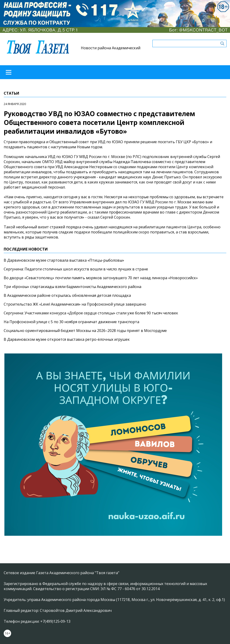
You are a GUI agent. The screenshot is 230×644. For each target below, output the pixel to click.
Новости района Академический (111, 48)
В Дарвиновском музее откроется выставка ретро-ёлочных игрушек (67, 339)
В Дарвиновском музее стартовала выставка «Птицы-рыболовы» (64, 260)
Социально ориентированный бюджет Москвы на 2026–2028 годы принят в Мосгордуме (85, 331)
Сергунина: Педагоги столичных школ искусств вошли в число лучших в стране (76, 269)
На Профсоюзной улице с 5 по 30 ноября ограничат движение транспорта (71, 322)
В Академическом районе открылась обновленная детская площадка (67, 295)
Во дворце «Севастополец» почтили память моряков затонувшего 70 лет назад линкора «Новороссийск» (101, 278)
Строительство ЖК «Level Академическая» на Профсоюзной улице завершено (75, 304)
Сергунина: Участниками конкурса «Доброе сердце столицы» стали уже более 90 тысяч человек (91, 313)
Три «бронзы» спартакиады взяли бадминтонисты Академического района (72, 287)
